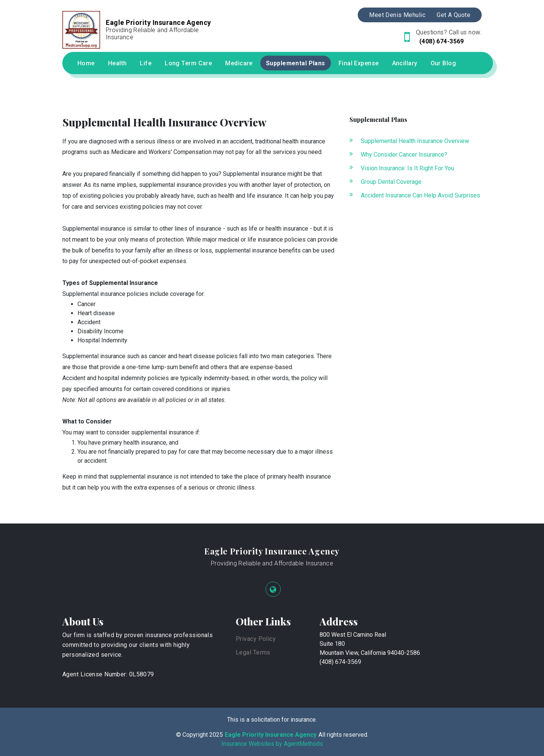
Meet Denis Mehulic (397, 15)
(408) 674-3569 (441, 41)
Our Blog (444, 63)
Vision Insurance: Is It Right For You (407, 168)
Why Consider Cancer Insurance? (404, 155)
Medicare (239, 63)
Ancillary (405, 63)
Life (146, 63)
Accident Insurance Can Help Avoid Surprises (420, 195)
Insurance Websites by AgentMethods (272, 744)
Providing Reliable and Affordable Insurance (272, 563)
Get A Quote (454, 15)
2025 (216, 735)
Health (117, 63)
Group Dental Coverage (391, 182)
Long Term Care (188, 63)
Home (86, 63)
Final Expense (359, 63)
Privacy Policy (256, 639)
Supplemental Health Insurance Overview (415, 141)
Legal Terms (253, 652)
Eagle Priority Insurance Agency (272, 551)
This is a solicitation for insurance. (272, 720)
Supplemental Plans (296, 63)
